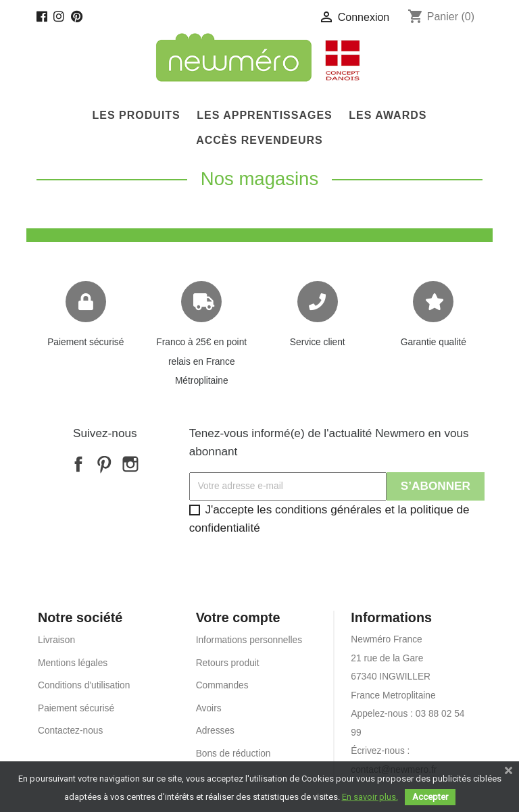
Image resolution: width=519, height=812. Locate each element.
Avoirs (209, 708)
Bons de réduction (233, 754)
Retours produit (228, 663)
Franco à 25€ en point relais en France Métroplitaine (201, 361)
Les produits (137, 115)
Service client (318, 342)
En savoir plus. (370, 797)
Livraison (56, 640)
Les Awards (388, 115)
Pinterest (104, 464)
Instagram (130, 464)
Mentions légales (73, 663)
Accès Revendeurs (259, 140)
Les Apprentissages (265, 115)
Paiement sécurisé (85, 342)
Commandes (222, 685)
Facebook (78, 464)
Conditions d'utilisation (84, 685)
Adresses (215, 731)
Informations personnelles (249, 640)
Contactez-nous (70, 731)
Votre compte (238, 617)
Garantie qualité (434, 342)
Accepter (430, 797)
